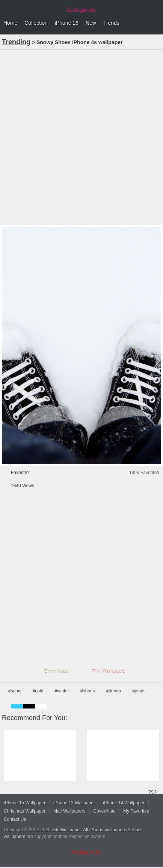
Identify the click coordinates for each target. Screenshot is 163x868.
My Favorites (136, 811)
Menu (155, 23)
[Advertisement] (81, 137)
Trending (16, 42)
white (41, 706)
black (29, 706)
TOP (152, 792)
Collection (36, 23)
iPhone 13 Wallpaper (74, 803)
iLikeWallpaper (66, 830)
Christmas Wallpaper (25, 811)
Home (10, 23)
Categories (81, 10)
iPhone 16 (67, 23)
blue (17, 706)
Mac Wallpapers (69, 811)
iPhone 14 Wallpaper (124, 803)
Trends (111, 23)
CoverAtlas (105, 811)
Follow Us (87, 852)
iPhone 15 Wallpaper (25, 803)
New (91, 23)
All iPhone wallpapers (105, 830)
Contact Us (15, 819)
